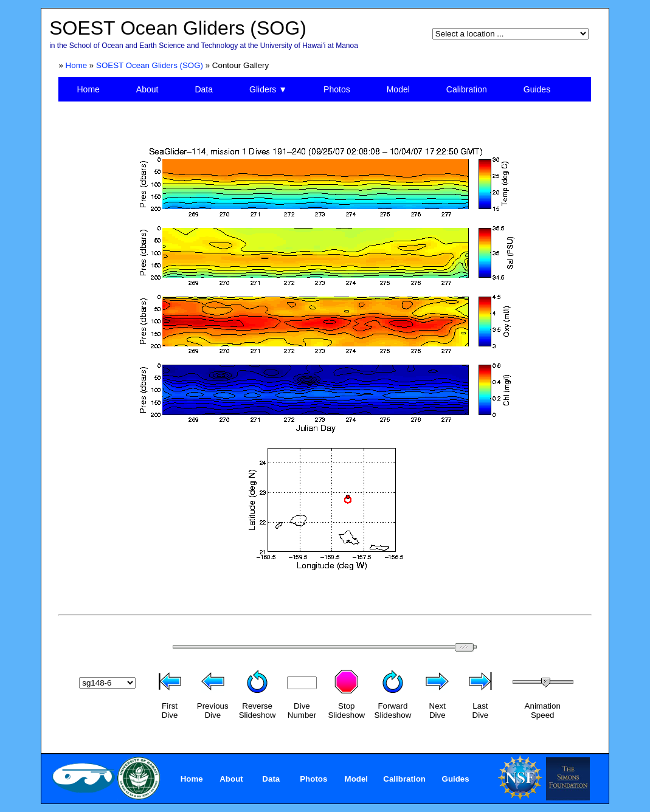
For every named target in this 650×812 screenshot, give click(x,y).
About (147, 89)
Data (204, 89)
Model (398, 89)
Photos (337, 89)
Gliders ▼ (268, 89)
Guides (537, 89)
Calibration (467, 89)
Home (77, 65)
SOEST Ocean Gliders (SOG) (150, 65)
